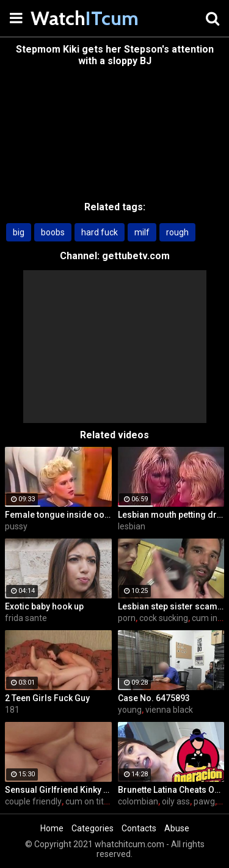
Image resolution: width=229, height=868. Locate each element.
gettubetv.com (136, 256)
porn (127, 618)
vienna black (169, 710)
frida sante (26, 618)
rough (177, 232)
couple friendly (33, 801)
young (130, 710)
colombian (138, 801)
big (19, 232)
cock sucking (164, 618)
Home (52, 828)
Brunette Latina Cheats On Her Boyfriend (171, 790)
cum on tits (87, 801)
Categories (93, 828)
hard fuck (100, 232)
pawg (204, 801)
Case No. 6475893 (154, 698)
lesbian (132, 526)
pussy (16, 526)
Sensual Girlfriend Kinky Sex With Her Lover (58, 790)
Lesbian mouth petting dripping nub (171, 515)
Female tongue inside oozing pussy (58, 515)
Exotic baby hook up (44, 606)
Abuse (177, 828)
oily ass (176, 801)
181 (12, 710)
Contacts (139, 828)
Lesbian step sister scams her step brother (171, 606)
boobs (53, 232)
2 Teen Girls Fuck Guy (47, 698)
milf (142, 232)
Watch (61, 18)
